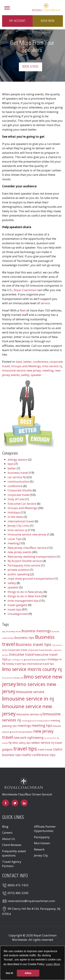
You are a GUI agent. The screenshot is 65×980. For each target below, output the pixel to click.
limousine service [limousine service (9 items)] (30, 692)
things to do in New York (24, 596)
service (45, 303)
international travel (21, 521)
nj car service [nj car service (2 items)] (50, 738)
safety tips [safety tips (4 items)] (25, 743)
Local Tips (15, 539)
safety (25, 375)
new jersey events (19, 552)
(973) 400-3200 (18, 893)
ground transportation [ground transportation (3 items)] (35, 660)
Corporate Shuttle (20, 490)
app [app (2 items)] (4, 631)
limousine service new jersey (21, 370)
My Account (17, 21)
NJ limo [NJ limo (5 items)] (13, 743)
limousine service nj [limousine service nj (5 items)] (29, 714)
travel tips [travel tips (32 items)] (25, 749)
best (19, 362)
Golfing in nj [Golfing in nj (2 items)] (18, 660)
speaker (36, 375)
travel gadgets (17, 605)
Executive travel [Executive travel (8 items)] (22, 654)
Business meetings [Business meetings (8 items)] (36, 631)
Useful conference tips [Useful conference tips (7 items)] (38, 755)
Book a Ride (31, 67)
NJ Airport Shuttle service (25, 561)
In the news (15, 517)
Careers (7, 833)
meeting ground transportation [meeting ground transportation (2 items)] (36, 721)
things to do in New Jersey (25, 592)
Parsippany (42, 837)
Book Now (48, 21)
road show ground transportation (31, 578)
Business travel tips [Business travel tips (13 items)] (33, 644)
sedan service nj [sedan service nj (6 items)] (43, 743)
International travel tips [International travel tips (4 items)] (41, 664)
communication (18, 481)
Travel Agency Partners (12, 864)
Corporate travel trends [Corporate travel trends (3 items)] (40, 650)
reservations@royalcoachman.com (31, 901)
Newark (39, 849)
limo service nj (52, 366)
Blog (5, 826)
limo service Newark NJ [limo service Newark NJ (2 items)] (13, 678)
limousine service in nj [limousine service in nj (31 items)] (28, 699)
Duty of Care (16, 499)
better (28, 362)
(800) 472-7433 (18, 885)
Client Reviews (12, 845)
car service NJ (17, 477)
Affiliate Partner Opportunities (45, 829)
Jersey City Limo (18, 526)
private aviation (18, 570)
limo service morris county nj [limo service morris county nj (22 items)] (32, 669)
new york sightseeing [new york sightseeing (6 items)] (29, 738)
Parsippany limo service (24, 565)
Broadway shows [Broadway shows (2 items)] (14, 631)
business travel (18, 473)
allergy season (18, 459)
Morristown (42, 843)
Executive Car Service (22, 504)
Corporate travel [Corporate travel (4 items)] (17, 650)
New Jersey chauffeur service (27, 548)
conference (41, 362)
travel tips (14, 609)
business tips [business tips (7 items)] (24, 638)
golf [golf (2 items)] (10, 660)
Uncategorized (18, 614)
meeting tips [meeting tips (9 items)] (42, 725)
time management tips (23, 601)
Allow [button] (28, 973)
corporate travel (19, 495)
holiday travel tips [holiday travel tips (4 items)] (16, 664)
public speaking (19, 574)
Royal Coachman (25, 290)
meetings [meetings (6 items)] (24, 726)
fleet (23, 310)
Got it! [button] (10, 973)
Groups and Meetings (26, 366)
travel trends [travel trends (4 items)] (45, 749)
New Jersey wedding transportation (32, 557)
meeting (48, 370)
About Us (8, 839)
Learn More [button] (53, 964)
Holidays (14, 512)
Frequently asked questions (14, 853)
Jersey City (41, 855)
